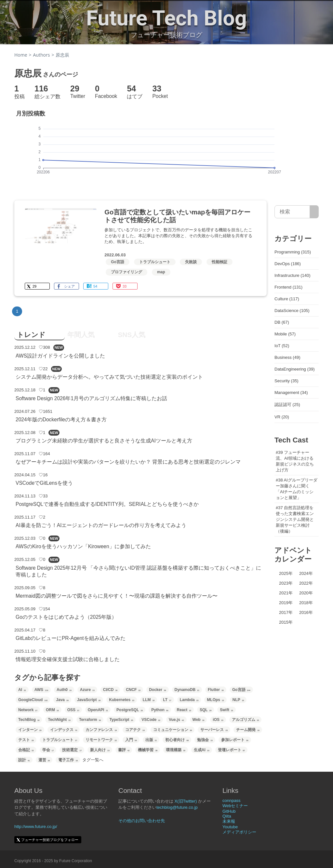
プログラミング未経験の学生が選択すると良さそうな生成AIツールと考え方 (104, 441)
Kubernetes (122, 700)
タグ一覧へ (93, 760)
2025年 (286, 573)
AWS (41, 690)
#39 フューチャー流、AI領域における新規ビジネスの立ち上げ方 (295, 461)
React (184, 710)
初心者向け (177, 740)
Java (62, 700)
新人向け (100, 750)
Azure (87, 690)
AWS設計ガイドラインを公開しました (60, 356)
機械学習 (148, 750)
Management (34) (291, 393)
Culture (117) (287, 299)
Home (21, 55)
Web (199, 720)
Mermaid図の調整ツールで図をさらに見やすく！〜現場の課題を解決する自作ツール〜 (117, 596)
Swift (226, 710)
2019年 (286, 603)
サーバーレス (214, 730)
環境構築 (176, 750)
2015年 (286, 622)
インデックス (64, 730)
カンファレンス (101, 730)
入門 (131, 740)
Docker (157, 690)
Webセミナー (235, 806)
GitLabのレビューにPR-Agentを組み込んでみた (71, 638)
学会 (48, 750)
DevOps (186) (288, 264)
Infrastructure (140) (293, 275)
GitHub (229, 811)
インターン (30, 730)
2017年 (286, 612)
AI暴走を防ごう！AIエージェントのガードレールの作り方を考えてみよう (101, 525)
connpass (232, 800)
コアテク (135, 730)
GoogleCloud (33, 700)
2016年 (306, 612)
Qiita (227, 816)
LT (167, 700)
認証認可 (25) (287, 405)
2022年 (306, 583)
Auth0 (64, 690)
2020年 (306, 593)
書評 (124, 750)
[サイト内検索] (314, 212)
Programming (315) (293, 252)
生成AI (202, 750)
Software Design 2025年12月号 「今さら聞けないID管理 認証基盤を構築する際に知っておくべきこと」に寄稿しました (138, 571)
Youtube (230, 827)
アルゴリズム (246, 720)
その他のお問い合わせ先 (142, 821)
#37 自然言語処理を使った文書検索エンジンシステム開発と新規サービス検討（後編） (295, 519)
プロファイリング (127, 272)
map (161, 272)
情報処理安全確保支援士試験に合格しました (68, 659)
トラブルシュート (155, 262)
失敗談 (191, 262)
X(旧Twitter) (186, 801)
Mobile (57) (285, 334)
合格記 (26, 750)
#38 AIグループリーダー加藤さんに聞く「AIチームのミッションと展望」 (297, 489)
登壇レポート (232, 750)
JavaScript (89, 700)
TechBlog (29, 720)
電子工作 (68, 760)
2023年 (286, 583)
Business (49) (287, 357)
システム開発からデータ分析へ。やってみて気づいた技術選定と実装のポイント (109, 377)
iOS (218, 720)
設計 (24, 760)
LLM (149, 700)
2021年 (286, 593)
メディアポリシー (239, 832)
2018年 (306, 603)
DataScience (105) (292, 311)
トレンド (31, 335)
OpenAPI (98, 710)
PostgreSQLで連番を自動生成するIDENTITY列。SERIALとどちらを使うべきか (107, 504)
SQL (206, 710)
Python (160, 710)
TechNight (59, 720)
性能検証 (220, 262)
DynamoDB (187, 690)
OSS (73, 710)
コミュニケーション (173, 730)
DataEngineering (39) (295, 369)
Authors (42, 55)
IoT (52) (282, 346)
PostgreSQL (130, 710)
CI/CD (110, 690)
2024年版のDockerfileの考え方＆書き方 (61, 420)
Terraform (90, 720)
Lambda (189, 700)
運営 (44, 760)
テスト (26, 740)
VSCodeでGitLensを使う (44, 483)
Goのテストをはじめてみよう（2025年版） (66, 617)
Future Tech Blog (166, 18)
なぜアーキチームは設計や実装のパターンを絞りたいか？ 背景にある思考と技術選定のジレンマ (128, 462)
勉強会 (205, 740)
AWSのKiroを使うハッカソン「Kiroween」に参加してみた (83, 546)
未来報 (229, 821)
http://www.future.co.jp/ (36, 827)
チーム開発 (248, 730)
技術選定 (72, 750)
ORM (52, 710)
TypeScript (121, 720)
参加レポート (235, 740)
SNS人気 (132, 335)
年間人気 (81, 335)
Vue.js (176, 720)
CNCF (133, 690)
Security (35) (286, 381)
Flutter (216, 690)
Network (28, 710)
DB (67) (282, 322)
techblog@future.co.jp (177, 807)
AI (22, 690)
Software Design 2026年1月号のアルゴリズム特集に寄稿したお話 (91, 398)
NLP (238, 700)
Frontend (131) (288, 287)
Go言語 (118, 262)
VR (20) (282, 417)
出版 (151, 740)
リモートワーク (101, 740)
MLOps (215, 700)
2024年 (306, 573)
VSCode (151, 720)
